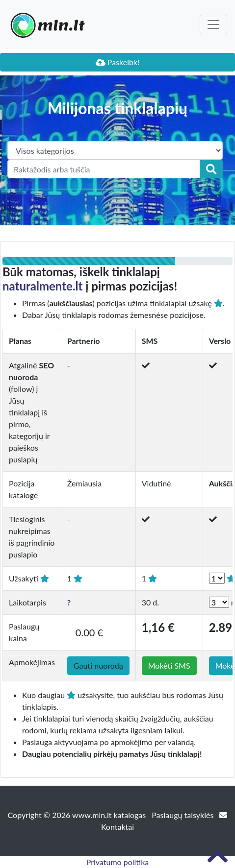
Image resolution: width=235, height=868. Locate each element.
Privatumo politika (118, 862)
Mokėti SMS (169, 665)
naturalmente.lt (42, 286)
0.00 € (89, 632)
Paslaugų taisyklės (183, 815)
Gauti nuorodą (98, 665)
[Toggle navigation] (213, 24)
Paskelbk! (118, 62)
